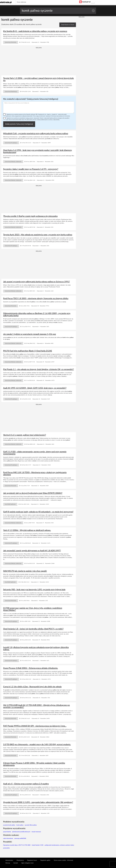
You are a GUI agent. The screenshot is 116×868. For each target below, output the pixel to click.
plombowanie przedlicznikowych (21, 832)
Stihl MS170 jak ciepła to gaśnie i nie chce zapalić (25, 571)
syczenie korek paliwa (9, 825)
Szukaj (93, 11)
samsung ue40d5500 (20, 838)
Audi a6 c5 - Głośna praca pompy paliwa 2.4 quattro (26, 784)
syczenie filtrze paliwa (31, 825)
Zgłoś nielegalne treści (27, 863)
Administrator (9, 860)
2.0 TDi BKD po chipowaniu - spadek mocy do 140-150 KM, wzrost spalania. (37, 745)
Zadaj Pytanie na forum (68, 25)
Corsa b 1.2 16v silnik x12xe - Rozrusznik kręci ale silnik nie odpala (32, 687)
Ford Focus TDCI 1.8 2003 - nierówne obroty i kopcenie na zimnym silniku (36, 298)
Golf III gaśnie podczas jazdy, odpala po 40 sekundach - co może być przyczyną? (38, 512)
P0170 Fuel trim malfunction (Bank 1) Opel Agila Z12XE (28, 351)
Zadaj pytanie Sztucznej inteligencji (19, 124)
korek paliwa (20, 825)
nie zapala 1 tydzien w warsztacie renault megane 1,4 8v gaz (30, 334)
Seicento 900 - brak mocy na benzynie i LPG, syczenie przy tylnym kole (34, 590)
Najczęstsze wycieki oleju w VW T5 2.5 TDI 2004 (17, 845)
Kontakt (16, 863)
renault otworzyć (36, 832)
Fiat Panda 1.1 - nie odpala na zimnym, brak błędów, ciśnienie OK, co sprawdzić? (39, 369)
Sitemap (8, 863)
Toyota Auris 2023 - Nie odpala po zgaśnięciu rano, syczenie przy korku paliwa (38, 235)
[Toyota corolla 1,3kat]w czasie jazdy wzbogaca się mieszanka (30, 216)
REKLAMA (93, 3)
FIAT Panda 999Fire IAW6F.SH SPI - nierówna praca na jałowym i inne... (35, 726)
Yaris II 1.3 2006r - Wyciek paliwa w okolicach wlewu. (27, 530)
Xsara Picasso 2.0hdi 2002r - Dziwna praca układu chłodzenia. (31, 668)
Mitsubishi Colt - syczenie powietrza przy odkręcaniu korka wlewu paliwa (36, 134)
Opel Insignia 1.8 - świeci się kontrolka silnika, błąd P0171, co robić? (33, 629)
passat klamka (7, 832)
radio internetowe (8, 838)
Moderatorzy (20, 860)
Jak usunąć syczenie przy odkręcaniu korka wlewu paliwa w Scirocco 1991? (36, 282)
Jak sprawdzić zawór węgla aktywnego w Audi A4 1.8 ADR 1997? (32, 551)
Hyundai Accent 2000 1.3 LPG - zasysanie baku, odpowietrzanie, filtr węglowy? (38, 802)
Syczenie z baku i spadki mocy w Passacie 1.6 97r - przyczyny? (31, 169)
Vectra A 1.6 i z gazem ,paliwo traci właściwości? (25, 435)
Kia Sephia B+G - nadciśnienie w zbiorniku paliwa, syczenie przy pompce (35, 31)
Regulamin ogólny (45, 860)
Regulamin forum (32, 860)
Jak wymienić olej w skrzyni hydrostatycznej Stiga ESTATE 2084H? (33, 493)
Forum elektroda (21, 2)
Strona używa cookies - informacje (63, 860)
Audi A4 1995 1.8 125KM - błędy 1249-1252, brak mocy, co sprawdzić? (35, 388)
